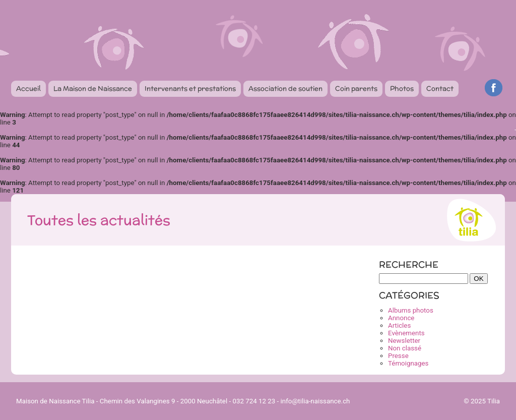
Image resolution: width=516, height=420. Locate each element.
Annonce (401, 318)
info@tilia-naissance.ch (315, 401)
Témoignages (408, 363)
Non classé (405, 348)
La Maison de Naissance (93, 88)
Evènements (406, 333)
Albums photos (411, 310)
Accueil (28, 88)
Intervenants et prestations (190, 88)
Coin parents (356, 88)
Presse (398, 356)
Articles (399, 325)
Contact (440, 88)
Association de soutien (285, 88)
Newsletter (404, 341)
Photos (402, 88)
